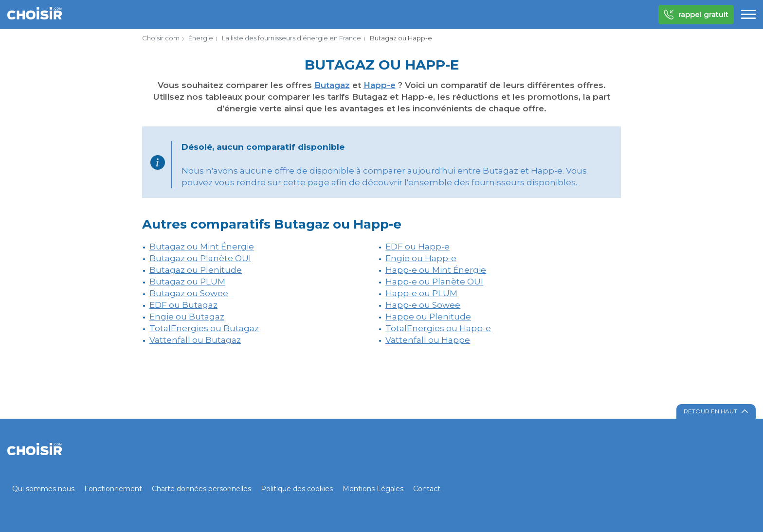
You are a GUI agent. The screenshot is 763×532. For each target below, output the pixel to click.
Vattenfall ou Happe (428, 340)
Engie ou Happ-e (421, 258)
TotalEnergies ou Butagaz (204, 328)
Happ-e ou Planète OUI (434, 282)
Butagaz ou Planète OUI (200, 258)
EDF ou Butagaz (183, 305)
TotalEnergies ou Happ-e (438, 328)
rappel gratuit (696, 15)
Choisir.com (161, 38)
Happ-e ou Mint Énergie (436, 270)
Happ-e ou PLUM (421, 293)
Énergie (201, 38)
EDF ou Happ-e (418, 247)
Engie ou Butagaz (187, 317)
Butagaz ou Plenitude (196, 270)
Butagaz (332, 85)
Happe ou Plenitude (428, 317)
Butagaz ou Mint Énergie (202, 247)
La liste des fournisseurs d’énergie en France (291, 38)
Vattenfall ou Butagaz (195, 340)
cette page (306, 182)
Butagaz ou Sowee (189, 293)
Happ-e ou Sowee (423, 305)
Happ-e (380, 85)
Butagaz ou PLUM (187, 282)
